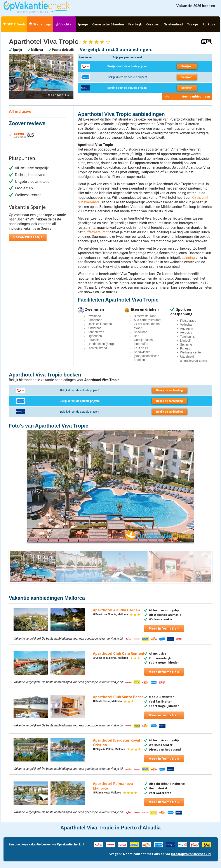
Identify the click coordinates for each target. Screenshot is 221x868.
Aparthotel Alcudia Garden (116, 610)
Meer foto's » (58, 95)
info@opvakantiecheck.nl (191, 854)
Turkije (193, 24)
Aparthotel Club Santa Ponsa (118, 697)
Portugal (209, 24)
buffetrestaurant (96, 232)
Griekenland (173, 24)
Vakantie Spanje (28, 237)
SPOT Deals (14, 24)
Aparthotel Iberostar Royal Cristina (117, 743)
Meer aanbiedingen (196, 96)
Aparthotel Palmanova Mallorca (113, 786)
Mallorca (37, 50)
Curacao (153, 24)
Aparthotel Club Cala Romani (118, 654)
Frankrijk (135, 24)
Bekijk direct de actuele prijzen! (127, 66)
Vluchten (64, 24)
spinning (188, 258)
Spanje (83, 24)
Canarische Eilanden (108, 24)
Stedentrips (40, 24)
